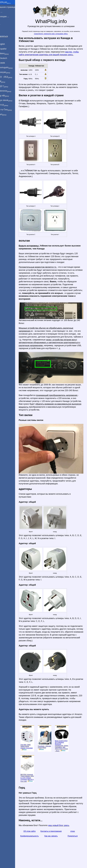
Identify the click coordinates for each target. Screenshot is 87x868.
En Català (6, 63)
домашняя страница (11, 7)
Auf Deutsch (7, 58)
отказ (73, 841)
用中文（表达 (9, 77)
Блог (3, 25)
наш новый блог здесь (64, 835)
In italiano (8, 54)
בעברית (6, 114)
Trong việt (8, 96)
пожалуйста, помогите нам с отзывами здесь (54, 34)
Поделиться (73, 848)
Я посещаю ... (8, 16)
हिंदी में (6, 82)
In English (6, 44)
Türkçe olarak (9, 100)
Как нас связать (54, 848)
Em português (10, 68)
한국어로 (7, 105)
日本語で (7, 86)
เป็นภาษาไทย (9, 110)
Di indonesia (9, 91)
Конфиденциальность (34, 848)
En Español (6, 49)
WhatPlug (9, 3)
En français (8, 72)
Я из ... (4, 12)
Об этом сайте (34, 841)
